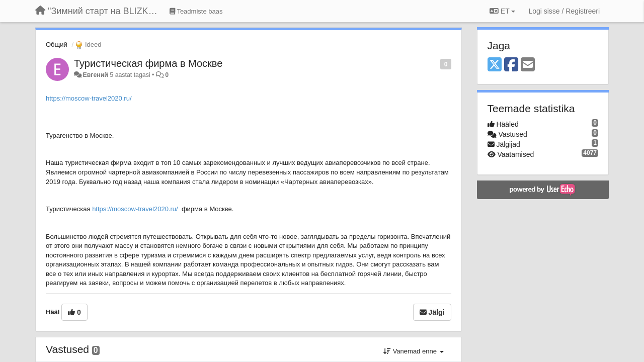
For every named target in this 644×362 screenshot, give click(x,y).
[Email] (528, 65)
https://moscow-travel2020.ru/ (89, 98)
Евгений (95, 75)
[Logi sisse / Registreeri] (564, 11)
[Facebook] (511, 65)
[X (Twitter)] (495, 65)
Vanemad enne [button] (413, 351)
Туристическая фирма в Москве (148, 63)
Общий (57, 44)
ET (502, 11)
